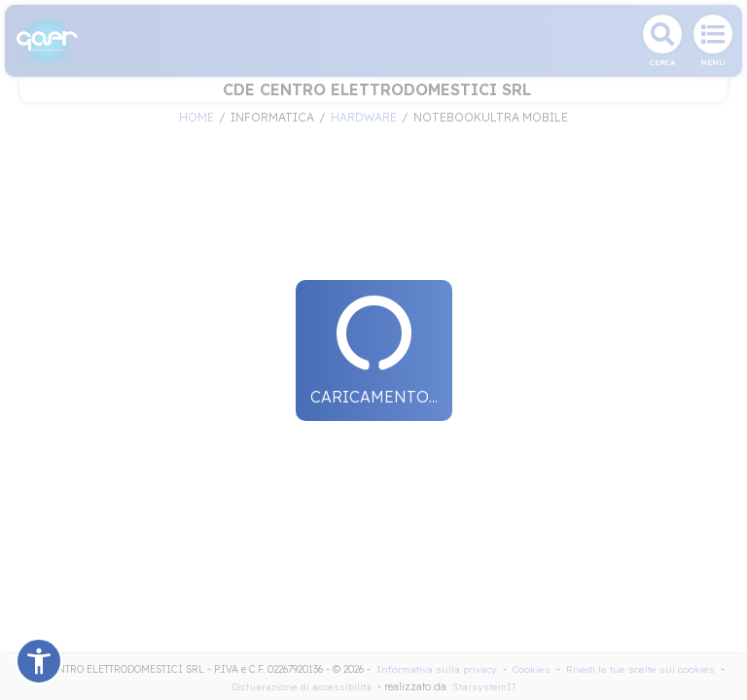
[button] (39, 661)
